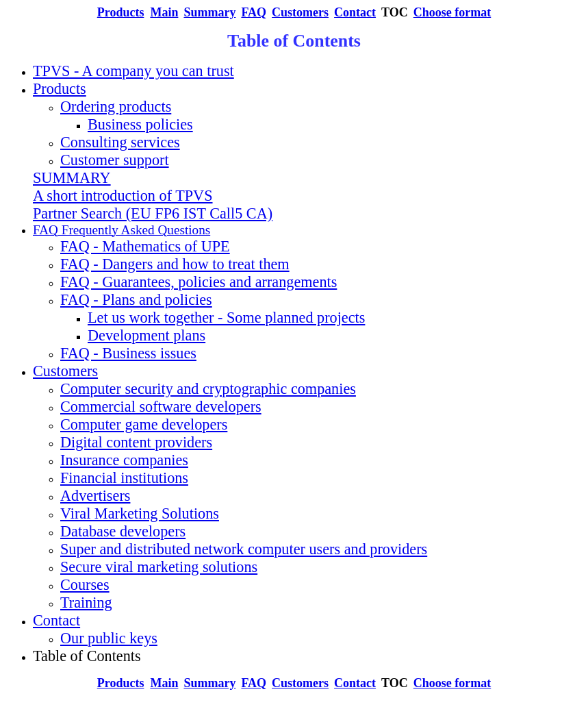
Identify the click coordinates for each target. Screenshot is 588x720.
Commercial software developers (161, 407)
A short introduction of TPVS (123, 196)
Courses (85, 585)
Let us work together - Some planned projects (226, 318)
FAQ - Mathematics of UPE (145, 246)
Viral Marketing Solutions (140, 513)
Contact (56, 620)
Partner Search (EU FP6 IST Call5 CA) (153, 213)
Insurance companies (124, 460)
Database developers (123, 531)
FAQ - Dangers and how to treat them (175, 264)
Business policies (140, 124)
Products (60, 89)
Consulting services (120, 142)
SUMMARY (72, 178)
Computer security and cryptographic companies (208, 389)
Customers (300, 12)
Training (86, 603)
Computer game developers (144, 424)
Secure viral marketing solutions (159, 567)
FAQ (254, 12)
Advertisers (95, 496)
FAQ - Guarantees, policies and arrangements (199, 282)
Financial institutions (124, 478)
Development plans (146, 335)
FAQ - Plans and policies (136, 300)
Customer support (115, 160)
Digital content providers (136, 442)
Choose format (452, 12)
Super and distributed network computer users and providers (244, 549)
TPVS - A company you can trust (133, 71)
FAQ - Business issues (128, 353)
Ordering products (116, 107)
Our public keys (109, 638)
